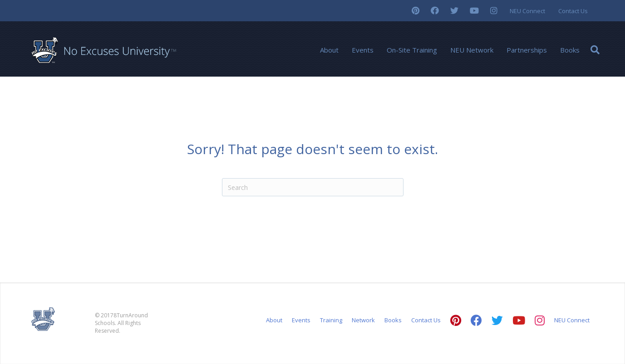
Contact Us (573, 11)
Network (363, 320)
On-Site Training (412, 50)
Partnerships (527, 50)
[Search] (595, 50)
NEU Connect (527, 11)
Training (331, 320)
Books (570, 50)
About (329, 50)
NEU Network (472, 50)
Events (363, 50)
